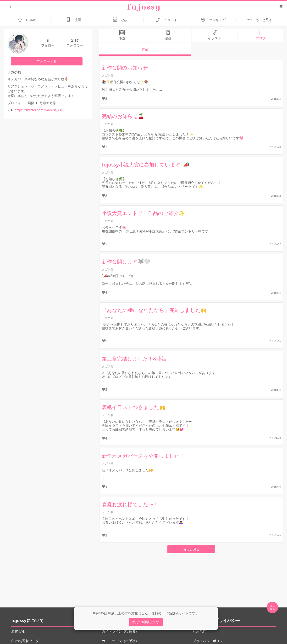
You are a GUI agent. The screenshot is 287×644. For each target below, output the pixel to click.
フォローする (47, 61)
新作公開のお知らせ (125, 68)
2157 (75, 40)
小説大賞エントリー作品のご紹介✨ (143, 213)
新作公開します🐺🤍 (126, 262)
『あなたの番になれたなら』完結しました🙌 (154, 310)
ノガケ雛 (108, 75)
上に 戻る (272, 607)
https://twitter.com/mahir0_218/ (39, 110)
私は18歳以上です (146, 622)
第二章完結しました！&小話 (134, 359)
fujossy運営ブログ (25, 641)
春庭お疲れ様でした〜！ (130, 504)
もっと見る (191, 549)
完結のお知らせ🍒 (123, 116)
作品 (145, 49)
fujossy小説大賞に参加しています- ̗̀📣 (146, 165)
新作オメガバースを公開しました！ (143, 456)
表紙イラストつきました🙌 (134, 407)
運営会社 (18, 631)
